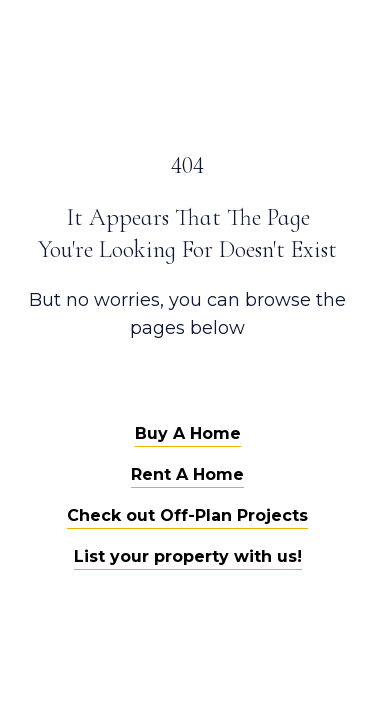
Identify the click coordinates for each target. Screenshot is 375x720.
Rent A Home (187, 474)
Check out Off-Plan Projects (187, 515)
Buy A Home (188, 433)
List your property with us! (188, 556)
